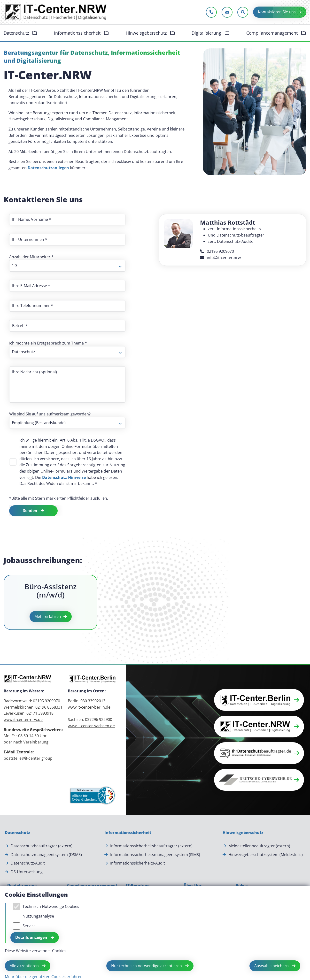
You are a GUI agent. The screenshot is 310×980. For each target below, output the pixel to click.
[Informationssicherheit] (128, 833)
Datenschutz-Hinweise (64, 477)
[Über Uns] (193, 886)
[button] (259, 700)
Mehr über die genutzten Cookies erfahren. (44, 977)
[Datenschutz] (17, 833)
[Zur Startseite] (56, 12)
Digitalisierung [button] (207, 33)
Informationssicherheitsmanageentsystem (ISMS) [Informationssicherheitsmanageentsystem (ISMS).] (155, 855)
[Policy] (242, 886)
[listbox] (67, 266)
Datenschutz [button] (17, 33)
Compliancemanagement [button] (273, 33)
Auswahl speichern (272, 966)
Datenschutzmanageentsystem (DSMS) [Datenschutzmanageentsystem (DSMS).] (46, 855)
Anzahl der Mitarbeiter (31, 257)
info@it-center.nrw (220, 258)
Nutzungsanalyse (38, 916)
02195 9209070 (217, 251)
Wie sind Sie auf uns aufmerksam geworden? (50, 414)
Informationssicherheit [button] (78, 33)
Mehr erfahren (48, 616)
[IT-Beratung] (138, 886)
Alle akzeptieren (25, 966)
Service (29, 926)
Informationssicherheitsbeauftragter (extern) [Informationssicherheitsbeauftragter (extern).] (151, 846)
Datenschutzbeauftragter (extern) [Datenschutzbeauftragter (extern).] (42, 846)
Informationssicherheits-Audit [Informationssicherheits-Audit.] (138, 863)
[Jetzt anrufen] (211, 12)
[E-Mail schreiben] (227, 12)
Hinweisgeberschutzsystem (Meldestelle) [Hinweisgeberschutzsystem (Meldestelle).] (266, 855)
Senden (31, 511)
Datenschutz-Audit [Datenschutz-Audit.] (28, 863)
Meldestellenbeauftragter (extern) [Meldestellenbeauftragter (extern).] (259, 846)
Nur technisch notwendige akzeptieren (147, 966)
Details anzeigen (32, 937)
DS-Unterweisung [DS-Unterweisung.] (27, 872)
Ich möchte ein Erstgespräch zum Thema (48, 343)
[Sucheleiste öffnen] (243, 12)
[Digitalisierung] (22, 886)
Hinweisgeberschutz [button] (147, 33)
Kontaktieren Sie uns (277, 12)
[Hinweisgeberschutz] (243, 833)
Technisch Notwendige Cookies (51, 906)
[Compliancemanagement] (92, 886)
